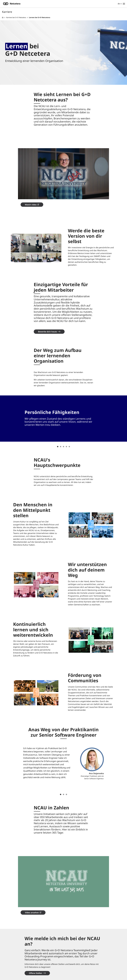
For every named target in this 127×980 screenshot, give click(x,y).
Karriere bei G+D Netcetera (16, 17)
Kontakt (39, 960)
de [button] (119, 4)
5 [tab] (69, 430)
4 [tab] (66, 430)
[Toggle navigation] (124, 4)
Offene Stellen (36, 939)
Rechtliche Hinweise (45, 971)
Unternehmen (12, 956)
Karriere (10, 960)
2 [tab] (61, 430)
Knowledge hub (13, 963)
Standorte (40, 963)
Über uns (39, 956)
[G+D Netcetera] (3, 17)
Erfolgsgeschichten (15, 967)
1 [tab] (58, 430)
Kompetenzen (12, 971)
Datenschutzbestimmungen (48, 967)
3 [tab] (63, 430)
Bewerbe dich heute (47, 315)
